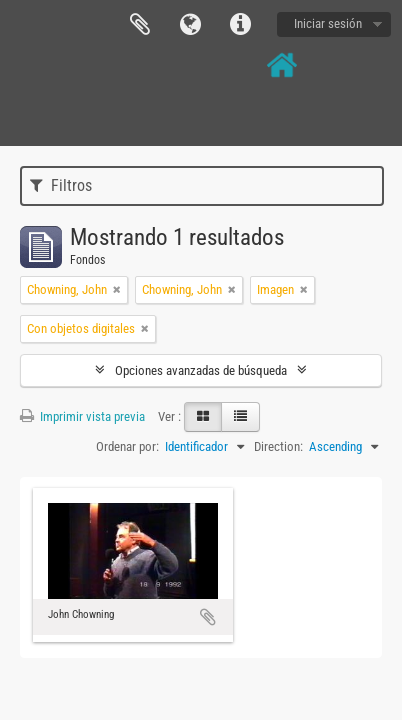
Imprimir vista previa (82, 416)
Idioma (190, 25)
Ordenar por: (127, 446)
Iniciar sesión (328, 23)
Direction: (278, 446)
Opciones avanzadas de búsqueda (201, 370)
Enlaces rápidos (240, 25)
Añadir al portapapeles (208, 617)
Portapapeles (140, 25)
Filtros (61, 185)
